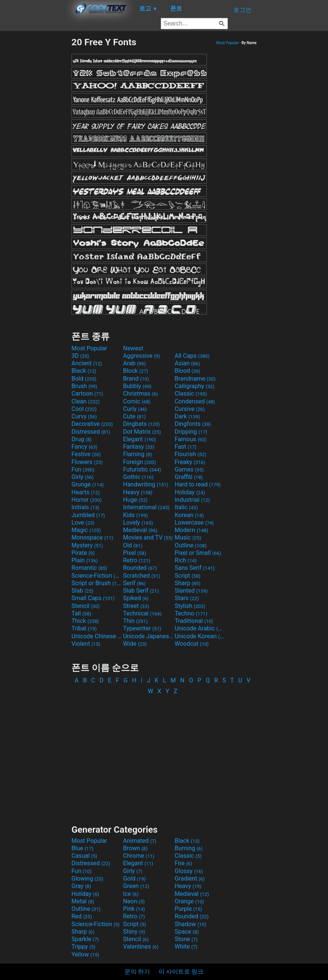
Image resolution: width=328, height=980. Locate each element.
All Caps (192, 356)
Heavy (138, 492)
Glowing (87, 878)
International (146, 507)
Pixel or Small (198, 553)
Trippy (83, 947)
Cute (134, 416)
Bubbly (137, 386)
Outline (191, 545)
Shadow (191, 924)
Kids (135, 515)
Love (83, 523)
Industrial (192, 500)
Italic (186, 507)
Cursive (190, 409)
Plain (85, 560)
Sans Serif (195, 568)
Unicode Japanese (148, 636)
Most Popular (227, 43)
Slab (82, 591)
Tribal (84, 628)
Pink (134, 909)
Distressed (91, 432)
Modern (191, 530)
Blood (188, 371)
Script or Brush (96, 583)
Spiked (136, 598)
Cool (84, 409)
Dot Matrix (142, 432)
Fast (186, 447)
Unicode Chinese (96, 636)
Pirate (83, 553)
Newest (133, 348)
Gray (81, 886)
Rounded (140, 568)
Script (188, 576)
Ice (131, 894)
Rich (186, 560)
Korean (189, 515)
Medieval (140, 530)
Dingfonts (193, 424)
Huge (135, 500)
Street (136, 606)
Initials (85, 507)
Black (84, 371)
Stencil (86, 606)
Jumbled (88, 515)
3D (80, 356)
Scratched (142, 576)
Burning (189, 848)
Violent (86, 644)
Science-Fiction (96, 576)
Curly (135, 409)
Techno (191, 613)
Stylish (190, 606)
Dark (187, 416)
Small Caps (93, 598)
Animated (140, 841)
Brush (84, 386)
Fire (183, 863)
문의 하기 (137, 972)
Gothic (138, 477)
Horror (87, 500)
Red (82, 916)
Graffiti (189, 477)
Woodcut (192, 644)
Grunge (88, 484)
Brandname (195, 379)
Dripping (191, 432)
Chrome (139, 856)
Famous (191, 439)
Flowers (87, 462)
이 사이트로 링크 (181, 972)
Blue (82, 848)
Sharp (188, 583)
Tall (81, 613)
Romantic (89, 568)
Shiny (134, 932)
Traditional (194, 621)
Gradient (190, 878)
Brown (135, 848)
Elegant (140, 439)
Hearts (85, 492)
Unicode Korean (200, 636)
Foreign (140, 462)
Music (188, 537)
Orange (189, 901)
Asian (187, 363)
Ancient (87, 363)
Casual (84, 856)
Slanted (191, 591)
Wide (135, 644)
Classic (191, 394)
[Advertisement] (36, 149)
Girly (82, 477)
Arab (134, 363)
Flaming (137, 454)
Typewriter (142, 628)
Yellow (85, 954)
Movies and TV (148, 537)
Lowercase (194, 523)
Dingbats (141, 424)
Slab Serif (141, 591)
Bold (84, 379)
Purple (188, 909)
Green (136, 886)
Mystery (87, 545)
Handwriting (146, 484)
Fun (83, 469)
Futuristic (142, 469)
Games (189, 469)
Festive (86, 454)
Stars (187, 598)
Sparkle (85, 939)
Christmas (140, 394)
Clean (85, 401)
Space (187, 932)
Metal (83, 901)
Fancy (85, 447)
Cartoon (87, 394)
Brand (136, 379)
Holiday (190, 492)
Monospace (92, 537)
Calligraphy (195, 386)
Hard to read (198, 484)
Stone (186, 939)
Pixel (135, 553)
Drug (82, 439)
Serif (134, 583)
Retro (137, 560)
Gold (134, 878)
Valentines (141, 947)
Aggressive (142, 356)
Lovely (138, 523)
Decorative (92, 424)
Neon (134, 901)
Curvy (84, 416)
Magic (86, 530)
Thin (135, 621)
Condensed (195, 401)
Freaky (190, 462)
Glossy (189, 871)
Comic (137, 401)
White (186, 947)
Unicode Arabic (200, 628)
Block (136, 371)
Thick (85, 621)
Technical (142, 613)
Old (133, 545)
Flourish (191, 454)
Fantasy (139, 447)
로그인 (242, 10)
